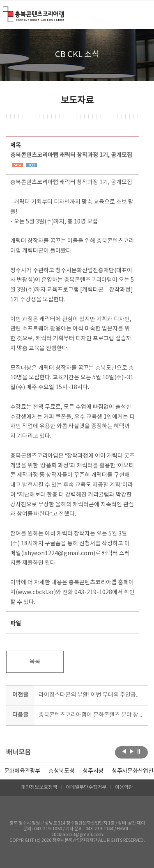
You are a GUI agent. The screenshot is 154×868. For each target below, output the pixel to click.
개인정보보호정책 (39, 787)
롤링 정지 (139, 752)
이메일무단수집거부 (86, 787)
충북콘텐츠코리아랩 (5, 11)
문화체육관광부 (22, 771)
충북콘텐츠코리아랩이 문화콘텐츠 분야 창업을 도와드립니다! (92, 715)
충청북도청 (61, 771)
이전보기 (124, 752)
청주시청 (93, 771)
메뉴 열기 (143, 14)
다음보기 (132, 752)
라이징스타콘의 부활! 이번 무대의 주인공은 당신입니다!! (92, 695)
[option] (61, 771)
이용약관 (124, 787)
